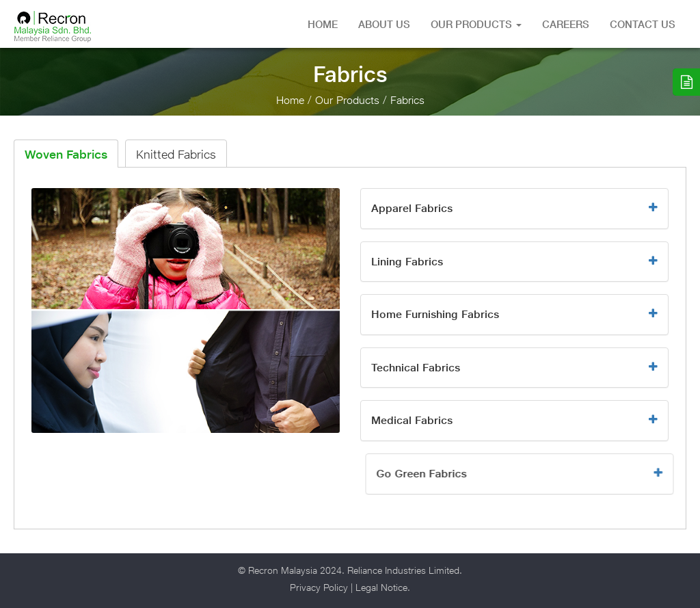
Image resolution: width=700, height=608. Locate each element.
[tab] (514, 209)
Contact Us (643, 24)
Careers (566, 24)
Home (323, 24)
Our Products (476, 24)
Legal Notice (381, 587)
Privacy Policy (319, 587)
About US (384, 24)
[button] (514, 209)
